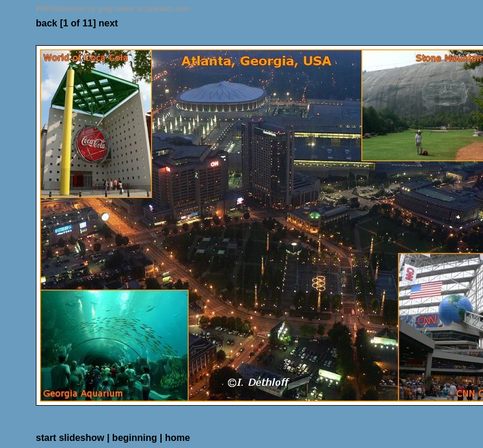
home (178, 438)
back (46, 23)
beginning (135, 438)
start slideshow (70, 438)
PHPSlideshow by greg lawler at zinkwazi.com (113, 9)
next (108, 23)
